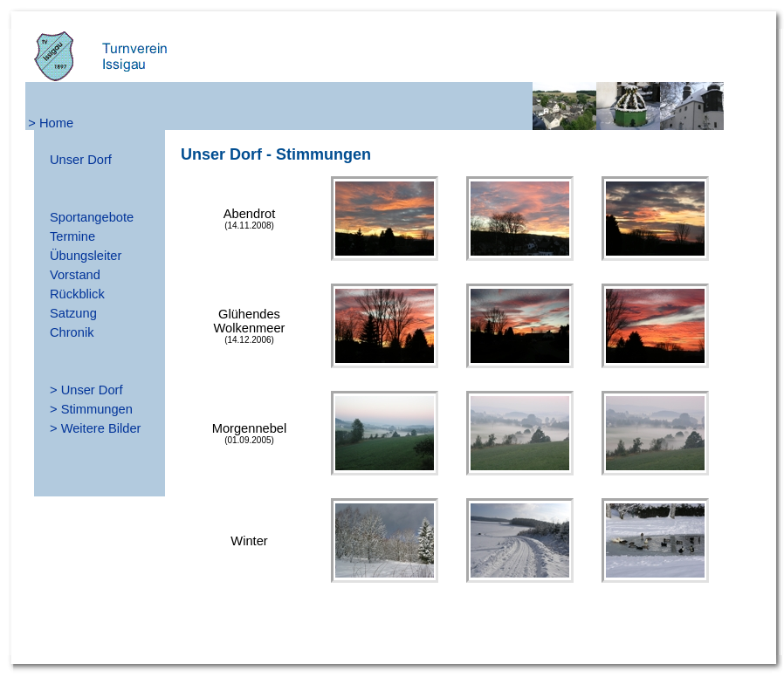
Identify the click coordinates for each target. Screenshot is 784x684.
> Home (51, 123)
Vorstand (75, 275)
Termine (72, 236)
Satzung (73, 313)
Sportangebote (92, 217)
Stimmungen (97, 409)
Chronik (72, 332)
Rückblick (77, 294)
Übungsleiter (86, 256)
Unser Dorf (81, 160)
